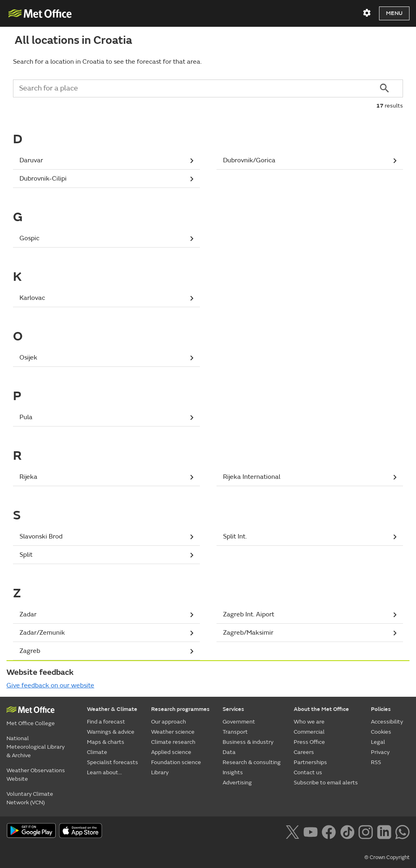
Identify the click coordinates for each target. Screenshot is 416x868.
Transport (235, 732)
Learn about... (104, 772)
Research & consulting (252, 762)
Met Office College (31, 723)
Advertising (237, 783)
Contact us (308, 772)
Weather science (173, 732)
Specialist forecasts (113, 762)
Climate (97, 752)
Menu (394, 13)
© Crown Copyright (387, 857)
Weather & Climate (112, 709)
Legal (378, 742)
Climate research (173, 742)
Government (239, 722)
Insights (233, 772)
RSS (376, 762)
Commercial (309, 732)
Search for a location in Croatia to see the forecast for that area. (107, 62)
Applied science (171, 752)
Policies (381, 709)
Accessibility (387, 722)
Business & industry (248, 742)
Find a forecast (106, 722)
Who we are (309, 722)
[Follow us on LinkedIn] (384, 831)
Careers (304, 752)
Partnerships (310, 762)
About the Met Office (321, 709)
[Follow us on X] (292, 831)
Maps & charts (106, 742)
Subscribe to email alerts (326, 783)
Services (233, 709)
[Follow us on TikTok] (347, 831)
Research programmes (180, 709)
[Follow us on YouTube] (311, 831)
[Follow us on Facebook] (329, 831)
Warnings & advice (111, 732)
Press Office (309, 742)
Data (229, 752)
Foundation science (176, 762)
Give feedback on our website (50, 685)
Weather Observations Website (36, 775)
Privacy (380, 752)
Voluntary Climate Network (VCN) (30, 798)
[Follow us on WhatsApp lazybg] (402, 831)
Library (160, 772)
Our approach (169, 722)
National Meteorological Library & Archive (36, 747)
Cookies (381, 732)
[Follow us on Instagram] (365, 831)
